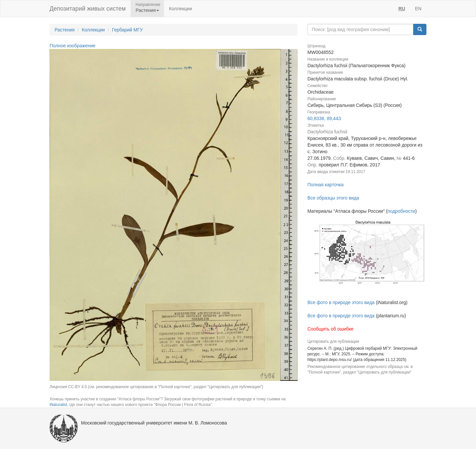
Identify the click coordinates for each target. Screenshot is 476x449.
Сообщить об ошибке (330, 329)
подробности (401, 211)
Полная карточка (326, 185)
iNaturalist (58, 405)
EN (418, 9)
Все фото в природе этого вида (341, 302)
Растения (65, 30)
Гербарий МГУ (127, 30)
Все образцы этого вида (333, 198)
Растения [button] (147, 10)
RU (402, 9)
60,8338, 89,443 (324, 118)
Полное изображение (73, 46)
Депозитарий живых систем (88, 9)
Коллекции (180, 9)
